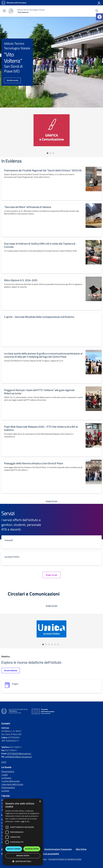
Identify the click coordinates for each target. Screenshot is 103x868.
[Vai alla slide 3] (53, 153)
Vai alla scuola (12, 80)
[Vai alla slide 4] (52, 644)
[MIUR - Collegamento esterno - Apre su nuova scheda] (16, 3)
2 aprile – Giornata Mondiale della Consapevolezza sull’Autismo (39, 317)
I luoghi (5, 775)
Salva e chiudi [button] (14, 849)
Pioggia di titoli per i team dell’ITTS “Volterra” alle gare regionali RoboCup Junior (39, 392)
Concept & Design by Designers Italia (65, 859)
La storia (5, 791)
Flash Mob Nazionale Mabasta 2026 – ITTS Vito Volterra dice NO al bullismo (41, 428)
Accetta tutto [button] (32, 849)
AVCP (4, 762)
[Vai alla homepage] (3, 3)
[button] (100, 17)
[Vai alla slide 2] (50, 153)
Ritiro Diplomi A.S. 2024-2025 (21, 280)
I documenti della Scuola (12, 784)
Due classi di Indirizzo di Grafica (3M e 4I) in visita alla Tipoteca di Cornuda (40, 245)
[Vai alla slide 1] (47, 153)
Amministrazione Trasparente (58, 849)
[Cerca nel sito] (97, 11)
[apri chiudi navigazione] (4, 11)
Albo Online (81, 849)
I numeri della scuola (10, 781)
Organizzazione (8, 787)
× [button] (40, 802)
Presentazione (8, 771)
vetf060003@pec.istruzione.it (18, 757)
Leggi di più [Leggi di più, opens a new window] (25, 821)
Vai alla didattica (11, 670)
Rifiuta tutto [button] (23, 856)
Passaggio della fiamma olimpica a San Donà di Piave (34, 463)
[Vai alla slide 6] (58, 644)
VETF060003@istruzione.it (19, 753)
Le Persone (6, 778)
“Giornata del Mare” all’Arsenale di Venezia (27, 207)
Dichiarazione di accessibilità (46, 854)
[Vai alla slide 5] (55, 644)
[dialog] (23, 832)
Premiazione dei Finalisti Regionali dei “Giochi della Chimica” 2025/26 (43, 170)
